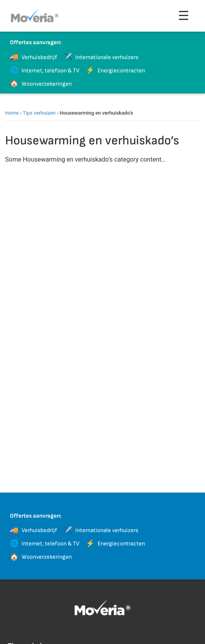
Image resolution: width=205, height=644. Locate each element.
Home (12, 113)
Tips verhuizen (39, 113)
